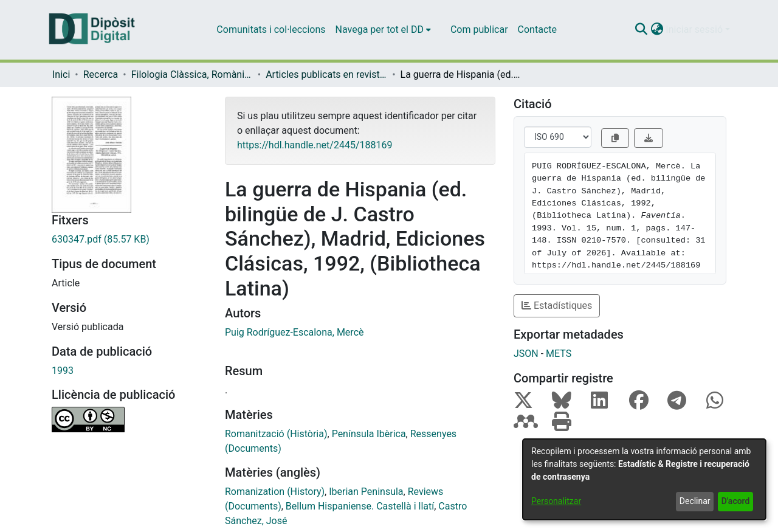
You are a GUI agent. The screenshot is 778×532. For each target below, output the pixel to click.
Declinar (695, 501)
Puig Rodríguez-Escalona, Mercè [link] (294, 332)
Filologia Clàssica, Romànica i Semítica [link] (192, 74)
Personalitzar (556, 501)
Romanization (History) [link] (275, 492)
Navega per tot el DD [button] (380, 29)
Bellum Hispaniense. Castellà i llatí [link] (360, 506)
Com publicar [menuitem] (479, 29)
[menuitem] (383, 30)
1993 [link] (63, 371)
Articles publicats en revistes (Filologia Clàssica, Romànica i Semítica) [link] (326, 74)
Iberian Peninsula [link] (366, 492)
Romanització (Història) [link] (276, 434)
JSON (526, 354)
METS (559, 354)
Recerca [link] (101, 74)
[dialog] (644, 479)
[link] (129, 240)
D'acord (736, 501)
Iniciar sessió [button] (695, 29)
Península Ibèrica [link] (369, 434)
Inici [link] (61, 74)
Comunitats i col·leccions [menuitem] (271, 29)
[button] (641, 30)
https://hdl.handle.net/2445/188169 (315, 145)
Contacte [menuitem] (537, 29)
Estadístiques (557, 306)
